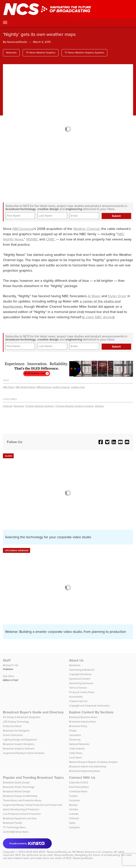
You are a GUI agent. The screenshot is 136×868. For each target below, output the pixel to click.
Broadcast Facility (12, 823)
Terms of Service (78, 688)
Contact (73, 796)
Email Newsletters (79, 787)
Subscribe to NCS (79, 782)
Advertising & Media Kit (82, 670)
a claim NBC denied (98, 317)
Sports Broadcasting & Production (21, 809)
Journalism (75, 735)
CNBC (51, 239)
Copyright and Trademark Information (89, 706)
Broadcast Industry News (83, 722)
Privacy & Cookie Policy (82, 692)
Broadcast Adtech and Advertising (88, 766)
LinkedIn (74, 814)
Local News (75, 758)
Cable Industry (77, 749)
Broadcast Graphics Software (19, 749)
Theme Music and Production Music (22, 800)
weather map (78, 387)
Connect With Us (82, 778)
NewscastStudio (17, 42)
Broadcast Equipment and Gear (20, 818)
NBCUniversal (23, 229)
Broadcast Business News (83, 717)
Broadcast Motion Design (17, 791)
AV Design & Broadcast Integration (22, 717)
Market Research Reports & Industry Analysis (93, 762)
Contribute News (78, 791)
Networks (11, 53)
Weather (100, 406)
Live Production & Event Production (22, 814)
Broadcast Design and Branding (20, 796)
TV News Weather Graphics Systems (84, 53)
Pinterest (74, 818)
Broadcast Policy (78, 726)
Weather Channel (86, 229)
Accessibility (76, 697)
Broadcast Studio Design (16, 782)
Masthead (75, 665)
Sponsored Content (80, 679)
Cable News (76, 753)
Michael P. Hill (11, 665)
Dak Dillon (9, 676)
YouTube (74, 809)
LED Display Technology (16, 722)
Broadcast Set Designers (16, 731)
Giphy (72, 823)
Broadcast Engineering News (85, 771)
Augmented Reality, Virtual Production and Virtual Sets (33, 805)
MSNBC (32, 239)
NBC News (9, 387)
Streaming (75, 740)
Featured (8, 406)
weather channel (61, 387)
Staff (7, 660)
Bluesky (73, 805)
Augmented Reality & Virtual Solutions (24, 753)
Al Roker (94, 296)
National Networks (79, 744)
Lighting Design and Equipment (20, 740)
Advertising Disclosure (81, 683)
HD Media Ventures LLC (86, 852)
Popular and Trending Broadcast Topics (33, 778)
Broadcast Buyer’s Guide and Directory (33, 712)
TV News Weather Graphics (41, 53)
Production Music (12, 726)
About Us (76, 660)
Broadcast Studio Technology (19, 787)
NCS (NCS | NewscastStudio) (50, 852)
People (73, 731)
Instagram (75, 827)
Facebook (74, 800)
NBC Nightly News (25, 387)
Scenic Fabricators (13, 735)
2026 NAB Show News (16, 832)
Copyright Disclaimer (80, 674)
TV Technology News (14, 827)
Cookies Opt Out (78, 701)
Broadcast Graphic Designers (19, 744)
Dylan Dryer (117, 296)
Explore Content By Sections (91, 712)
